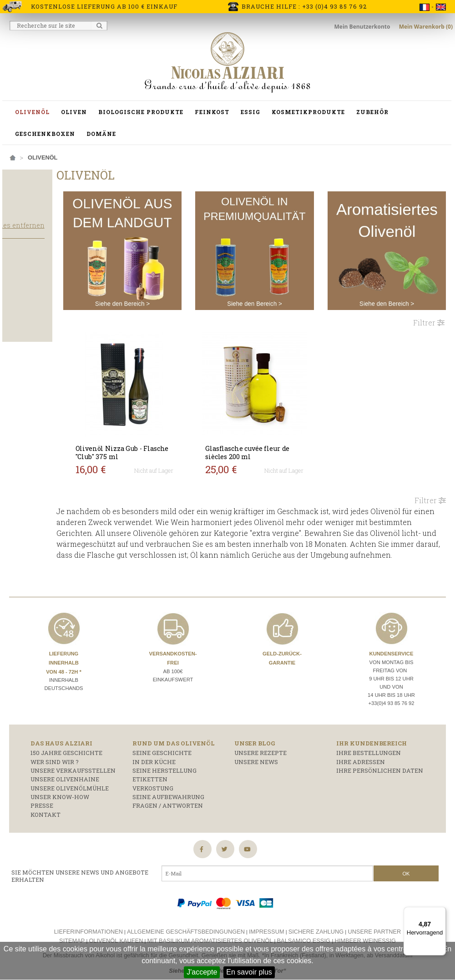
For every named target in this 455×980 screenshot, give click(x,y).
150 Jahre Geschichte (66, 750)
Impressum (267, 928)
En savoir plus (249, 972)
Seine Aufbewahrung (168, 794)
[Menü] (440, 912)
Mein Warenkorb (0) (426, 27)
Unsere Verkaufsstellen (73, 767)
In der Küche (154, 758)
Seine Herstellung (164, 767)
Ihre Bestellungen (369, 750)
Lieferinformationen (88, 928)
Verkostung (153, 785)
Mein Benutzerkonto (363, 27)
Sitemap (72, 937)
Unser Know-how (60, 794)
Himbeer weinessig (365, 937)
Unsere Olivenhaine (65, 776)
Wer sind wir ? (55, 758)
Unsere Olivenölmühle (70, 785)
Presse (42, 802)
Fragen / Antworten (168, 802)
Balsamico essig (305, 937)
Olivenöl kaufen (116, 937)
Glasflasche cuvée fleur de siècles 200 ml (275, 438)
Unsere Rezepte (260, 750)
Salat (18, 309)
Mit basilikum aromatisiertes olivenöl (210, 937)
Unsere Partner (374, 928)
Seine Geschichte (162, 750)
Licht (18, 336)
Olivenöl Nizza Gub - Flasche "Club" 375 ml (152, 438)
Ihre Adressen (361, 758)
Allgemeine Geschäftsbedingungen (186, 928)
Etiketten (150, 776)
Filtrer (429, 308)
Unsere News (256, 758)
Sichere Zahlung (316, 928)
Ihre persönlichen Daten (380, 767)
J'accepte (202, 972)
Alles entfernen (60, 243)
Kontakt (45, 811)
